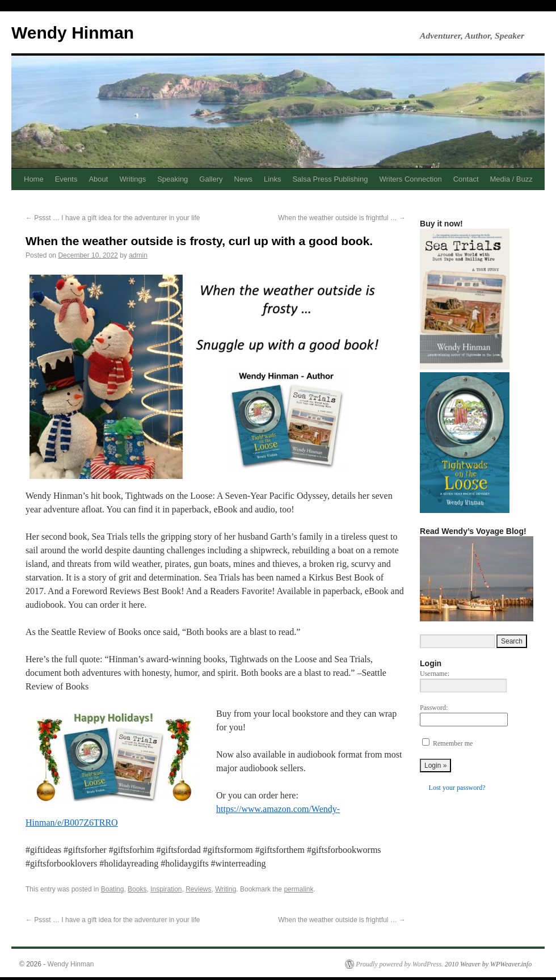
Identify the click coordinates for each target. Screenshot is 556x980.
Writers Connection (410, 179)
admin (138, 255)
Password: (434, 708)
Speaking (172, 179)
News (244, 179)
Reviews (198, 889)
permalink (298, 889)
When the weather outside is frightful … (342, 218)
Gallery (211, 179)
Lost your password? (457, 788)
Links (272, 179)
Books (137, 889)
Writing (226, 889)
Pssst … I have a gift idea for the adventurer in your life (113, 218)
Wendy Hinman (73, 33)
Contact (466, 179)
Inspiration (166, 889)
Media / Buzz (511, 179)
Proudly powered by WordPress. (399, 964)
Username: (435, 674)
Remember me (453, 743)
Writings (132, 179)
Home (34, 179)
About (98, 179)
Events (66, 179)
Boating (113, 889)
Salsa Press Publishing (330, 179)
